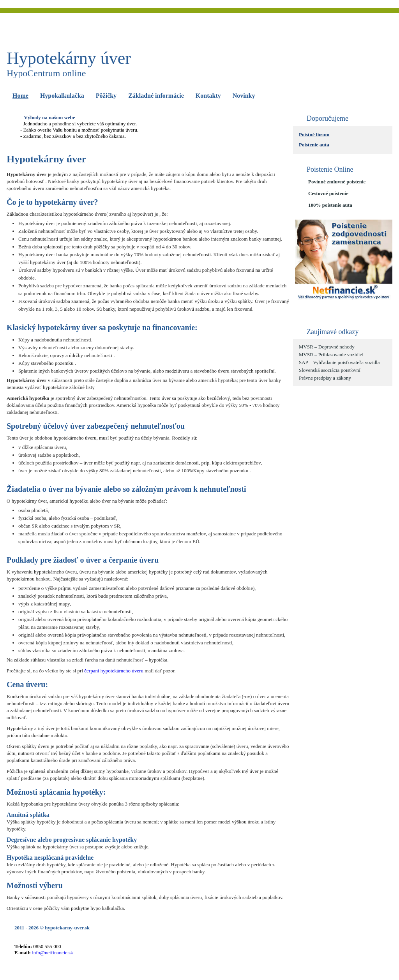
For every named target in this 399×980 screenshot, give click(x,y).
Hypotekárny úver (69, 58)
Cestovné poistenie (328, 193)
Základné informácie (156, 96)
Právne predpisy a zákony (325, 378)
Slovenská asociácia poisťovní (330, 370)
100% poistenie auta (330, 205)
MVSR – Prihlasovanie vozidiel (331, 355)
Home (20, 96)
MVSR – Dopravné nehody (327, 347)
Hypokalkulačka (62, 96)
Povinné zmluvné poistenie (337, 182)
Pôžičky (106, 96)
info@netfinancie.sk (52, 953)
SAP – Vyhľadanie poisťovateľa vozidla (339, 362)
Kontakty (208, 96)
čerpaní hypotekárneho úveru (114, 671)
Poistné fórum (314, 135)
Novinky (244, 96)
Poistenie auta (314, 145)
